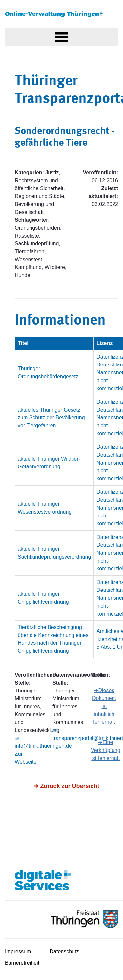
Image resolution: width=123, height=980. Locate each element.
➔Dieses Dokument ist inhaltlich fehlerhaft (104, 706)
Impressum (18, 952)
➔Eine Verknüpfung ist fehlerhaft (106, 750)
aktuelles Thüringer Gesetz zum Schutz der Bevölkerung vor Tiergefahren (51, 418)
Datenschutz (64, 952)
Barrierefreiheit (22, 963)
